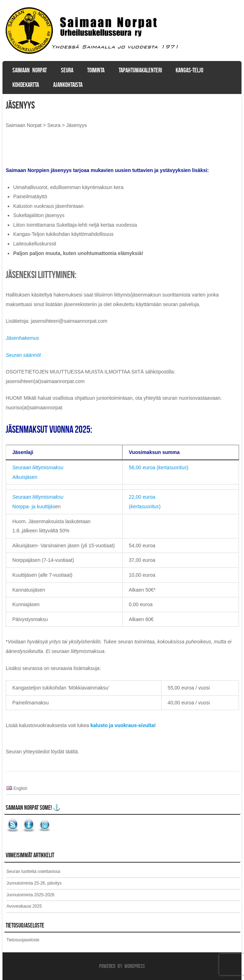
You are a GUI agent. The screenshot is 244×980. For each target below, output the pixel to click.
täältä (72, 752)
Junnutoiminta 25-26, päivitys (34, 883)
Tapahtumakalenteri (140, 70)
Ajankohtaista (68, 85)
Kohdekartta (26, 85)
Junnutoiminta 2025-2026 (30, 895)
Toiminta (96, 70)
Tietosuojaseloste (23, 940)
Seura (67, 70)
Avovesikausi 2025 (24, 906)
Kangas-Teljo (189, 70)
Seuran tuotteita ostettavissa (33, 871)
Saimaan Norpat (30, 70)
